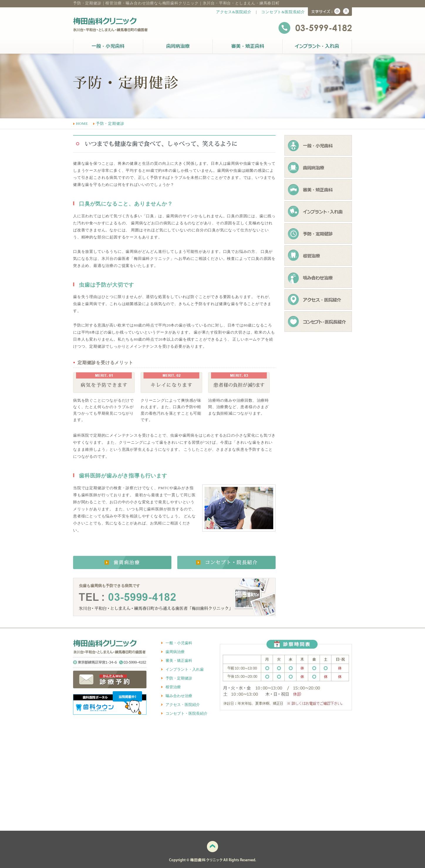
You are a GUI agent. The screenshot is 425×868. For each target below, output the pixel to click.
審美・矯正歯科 (179, 661)
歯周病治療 (175, 652)
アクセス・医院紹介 (183, 705)
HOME (82, 124)
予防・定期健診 (110, 124)
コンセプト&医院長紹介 (283, 12)
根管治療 (173, 687)
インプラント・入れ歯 (185, 669)
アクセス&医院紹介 (234, 12)
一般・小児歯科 (179, 643)
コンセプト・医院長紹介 (187, 714)
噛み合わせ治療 (179, 696)
